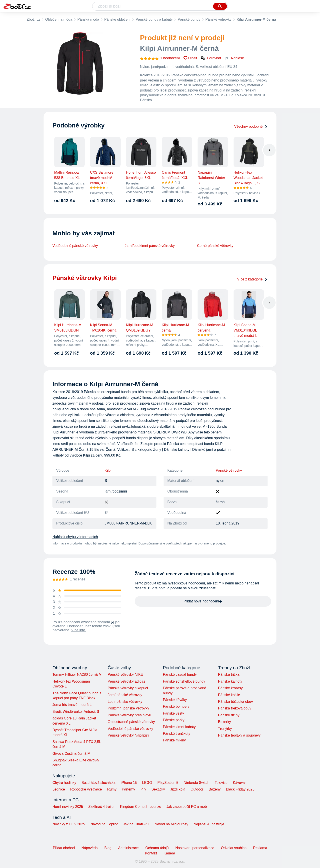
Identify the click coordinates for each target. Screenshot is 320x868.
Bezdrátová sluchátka (99, 783)
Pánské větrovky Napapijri (128, 735)
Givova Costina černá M (71, 754)
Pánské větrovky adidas (126, 681)
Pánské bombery (176, 706)
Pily (143, 789)
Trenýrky (225, 729)
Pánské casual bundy (180, 674)
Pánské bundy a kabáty (154, 19)
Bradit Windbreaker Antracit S (76, 712)
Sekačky (158, 789)
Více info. (79, 630)
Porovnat (211, 58)
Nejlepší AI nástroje (209, 824)
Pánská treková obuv (235, 708)
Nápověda (90, 848)
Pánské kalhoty (230, 681)
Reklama (260, 848)
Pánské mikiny (174, 740)
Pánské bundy (189, 19)
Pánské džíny (229, 715)
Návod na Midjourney (171, 824)
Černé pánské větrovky (215, 246)
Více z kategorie (252, 279)
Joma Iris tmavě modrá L (72, 705)
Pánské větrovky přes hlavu (129, 715)
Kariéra (169, 853)
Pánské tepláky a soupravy (239, 735)
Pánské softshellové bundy (184, 681)
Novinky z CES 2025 (69, 824)
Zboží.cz (33, 19)
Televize (221, 783)
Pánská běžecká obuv (235, 702)
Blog (108, 848)
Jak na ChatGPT (136, 824)
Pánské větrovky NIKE (125, 674)
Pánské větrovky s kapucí (128, 688)
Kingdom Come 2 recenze (141, 807)
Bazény (215, 789)
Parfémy (128, 789)
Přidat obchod (64, 848)
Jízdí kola (178, 789)
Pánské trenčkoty (177, 734)
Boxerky (224, 722)
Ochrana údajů (157, 848)
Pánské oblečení (117, 19)
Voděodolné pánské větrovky (75, 246)
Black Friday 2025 (240, 789)
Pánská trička (229, 674)
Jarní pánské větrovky (125, 695)
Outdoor (197, 789)
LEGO (147, 783)
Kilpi (108, 470)
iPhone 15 (129, 783)
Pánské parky (174, 720)
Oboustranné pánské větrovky (131, 722)
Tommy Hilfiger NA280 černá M (77, 674)
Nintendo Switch (197, 783)
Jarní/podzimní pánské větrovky (150, 246)
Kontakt (151, 853)
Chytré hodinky (64, 783)
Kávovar (239, 783)
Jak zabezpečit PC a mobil (187, 807)
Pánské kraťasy (230, 688)
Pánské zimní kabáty (179, 727)
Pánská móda (88, 19)
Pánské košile (229, 695)
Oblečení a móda (59, 19)
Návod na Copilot (104, 824)
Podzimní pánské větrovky (128, 708)
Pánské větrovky (218, 19)
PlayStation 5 (168, 783)
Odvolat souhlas (234, 848)
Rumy (112, 789)
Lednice (59, 789)
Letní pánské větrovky (125, 702)
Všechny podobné (251, 126)
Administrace (128, 848)
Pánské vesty (173, 713)
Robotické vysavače (86, 789)
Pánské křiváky (175, 700)
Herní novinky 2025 (68, 807)
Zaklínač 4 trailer (102, 807)
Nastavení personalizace (195, 848)
